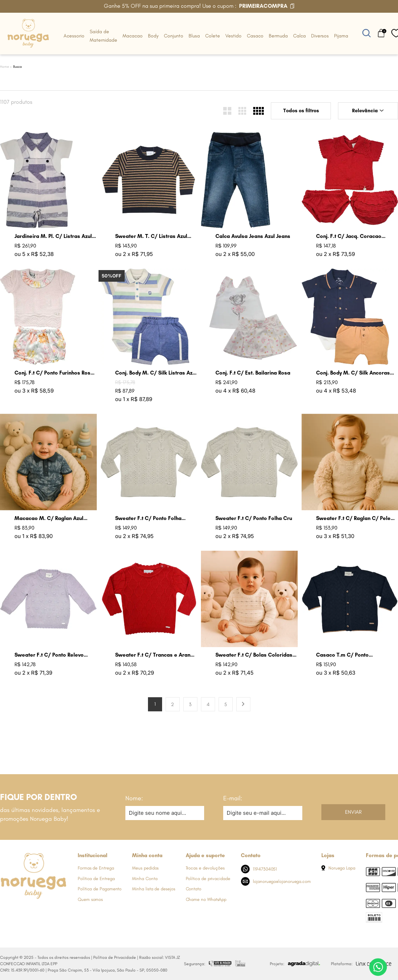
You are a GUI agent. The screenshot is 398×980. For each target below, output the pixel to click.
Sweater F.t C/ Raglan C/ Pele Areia (353, 518)
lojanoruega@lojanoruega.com (276, 881)
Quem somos (90, 899)
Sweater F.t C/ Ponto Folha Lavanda (148, 518)
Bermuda (278, 36)
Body (153, 36)
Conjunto (174, 36)
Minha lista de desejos (153, 889)
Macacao (133, 36)
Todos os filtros (301, 111)
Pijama (341, 36)
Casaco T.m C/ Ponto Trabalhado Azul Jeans (344, 655)
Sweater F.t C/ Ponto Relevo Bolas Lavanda (49, 655)
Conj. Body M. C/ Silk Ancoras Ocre (353, 373)
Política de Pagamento (100, 889)
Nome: (134, 798)
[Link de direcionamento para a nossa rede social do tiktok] (62, 912)
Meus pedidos (145, 868)
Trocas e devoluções (205, 868)
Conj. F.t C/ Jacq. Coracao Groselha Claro (349, 236)
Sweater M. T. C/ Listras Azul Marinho (151, 236)
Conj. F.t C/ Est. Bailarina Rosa (253, 373)
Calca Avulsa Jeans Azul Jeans (253, 236)
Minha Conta (145, 879)
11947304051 (259, 869)
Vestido (233, 36)
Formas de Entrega (96, 868)
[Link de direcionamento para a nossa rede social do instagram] (19, 912)
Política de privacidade (208, 879)
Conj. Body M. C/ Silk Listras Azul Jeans (156, 373)
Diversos (320, 36)
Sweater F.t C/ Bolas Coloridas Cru (254, 655)
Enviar (353, 812)
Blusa (194, 36)
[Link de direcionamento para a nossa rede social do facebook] (5, 912)
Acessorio (74, 36)
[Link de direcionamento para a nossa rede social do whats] (34, 912)
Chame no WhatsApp (206, 899)
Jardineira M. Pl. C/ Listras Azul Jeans (53, 236)
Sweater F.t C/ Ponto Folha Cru (254, 518)
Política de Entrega (96, 879)
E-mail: (233, 798)
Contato (194, 889)
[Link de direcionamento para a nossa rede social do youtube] (48, 912)
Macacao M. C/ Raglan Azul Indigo (49, 518)
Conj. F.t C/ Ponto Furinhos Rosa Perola (54, 373)
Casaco (255, 36)
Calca (299, 36)
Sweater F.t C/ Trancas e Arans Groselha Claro (154, 655)
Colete (213, 36)
